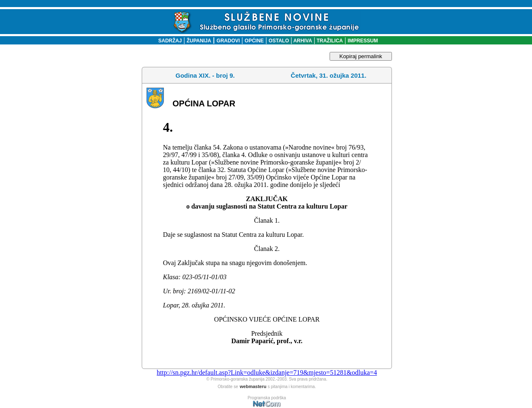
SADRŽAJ (168, 41)
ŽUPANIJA (199, 41)
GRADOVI (228, 41)
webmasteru (253, 386)
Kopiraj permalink (361, 56)
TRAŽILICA (329, 41)
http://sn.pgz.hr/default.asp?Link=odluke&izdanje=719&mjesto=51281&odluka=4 (267, 372)
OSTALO (279, 41)
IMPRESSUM (363, 41)
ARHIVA (302, 41)
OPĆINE (254, 41)
